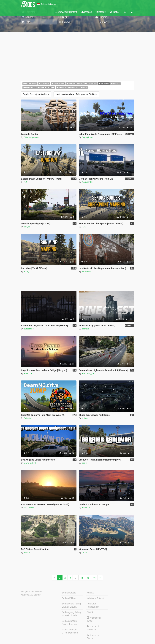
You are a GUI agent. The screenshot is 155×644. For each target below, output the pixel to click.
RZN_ (27, 182)
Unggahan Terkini (76, 94)
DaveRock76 (30, 463)
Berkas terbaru (69, 593)
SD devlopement (32, 137)
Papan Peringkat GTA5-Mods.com (70, 631)
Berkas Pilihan (69, 598)
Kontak (90, 593)
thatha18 (86, 508)
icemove (85, 329)
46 (94, 578)
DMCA (90, 612)
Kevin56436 (87, 182)
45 (88, 578)
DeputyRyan (87, 137)
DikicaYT (86, 552)
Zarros (27, 552)
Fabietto (28, 418)
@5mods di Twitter (94, 619)
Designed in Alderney (31, 592)
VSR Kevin (29, 508)
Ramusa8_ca (88, 373)
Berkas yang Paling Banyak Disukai (71, 605)
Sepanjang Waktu (36, 94)
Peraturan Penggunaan (93, 605)
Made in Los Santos (31, 595)
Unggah (87, 12)
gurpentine (29, 329)
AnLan (85, 418)
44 (82, 578)
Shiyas (27, 227)
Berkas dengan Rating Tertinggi (69, 622)
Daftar (115, 12)
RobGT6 (28, 373)
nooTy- (85, 463)
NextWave (86, 271)
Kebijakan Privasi (95, 598)
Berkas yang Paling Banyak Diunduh (71, 614)
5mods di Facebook (93, 628)
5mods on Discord (93, 637)
